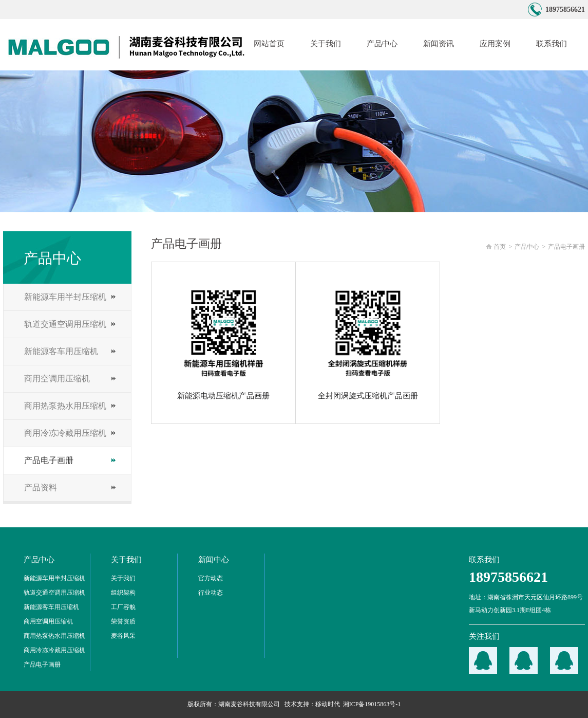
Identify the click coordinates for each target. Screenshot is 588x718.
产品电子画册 (49, 460)
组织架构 (123, 593)
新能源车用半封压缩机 (65, 297)
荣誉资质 (123, 621)
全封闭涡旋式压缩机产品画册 (368, 341)
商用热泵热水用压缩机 (65, 406)
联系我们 (552, 44)
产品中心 (382, 44)
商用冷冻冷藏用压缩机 (65, 433)
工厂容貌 (123, 607)
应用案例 (495, 44)
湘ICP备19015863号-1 (372, 704)
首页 (500, 247)
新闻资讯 (439, 44)
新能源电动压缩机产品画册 (223, 341)
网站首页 (269, 44)
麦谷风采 (123, 636)
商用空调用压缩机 (57, 379)
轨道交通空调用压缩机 (65, 324)
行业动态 (211, 593)
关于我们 (326, 44)
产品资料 (41, 487)
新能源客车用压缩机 (61, 351)
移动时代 (328, 704)
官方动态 (211, 578)
